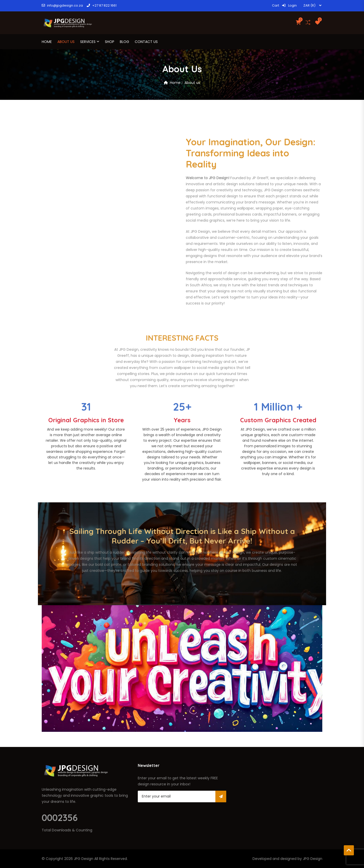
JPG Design (84, 859)
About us (66, 42)
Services (88, 42)
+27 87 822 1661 (101, 5)
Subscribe (221, 796)
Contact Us (146, 42)
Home (47, 42)
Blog (124, 42)
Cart (276, 5)
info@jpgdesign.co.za (62, 5)
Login (289, 5)
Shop (110, 42)
